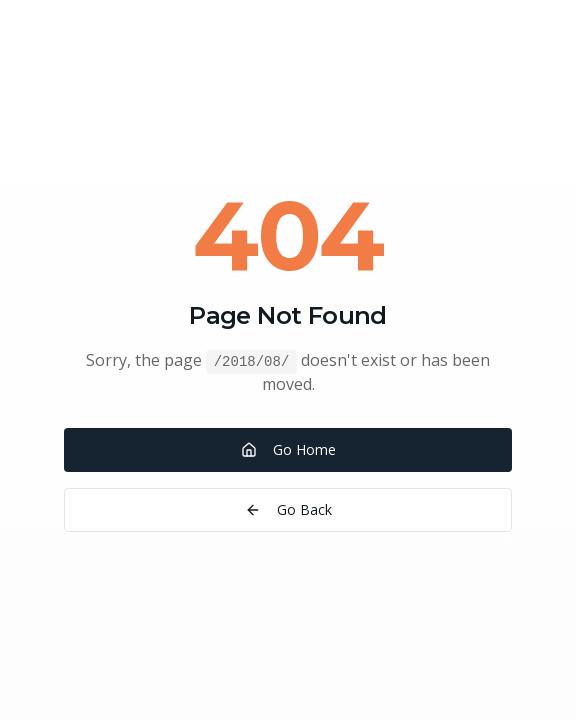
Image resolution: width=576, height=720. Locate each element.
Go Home (288, 449)
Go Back (288, 509)
